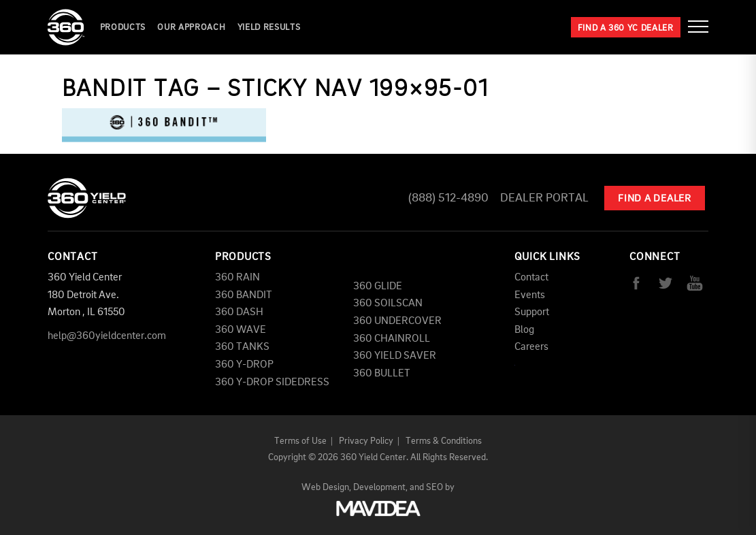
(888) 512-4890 (448, 198)
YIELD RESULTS (269, 28)
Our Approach (191, 28)
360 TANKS (242, 347)
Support (532, 312)
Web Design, (326, 487)
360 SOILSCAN (388, 304)
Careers (531, 347)
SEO (434, 487)
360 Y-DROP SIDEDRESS (272, 383)
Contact (531, 278)
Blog (524, 330)
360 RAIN (237, 278)
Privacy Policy (366, 441)
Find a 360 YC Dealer (626, 28)
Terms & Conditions (444, 441)
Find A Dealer (655, 199)
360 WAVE (241, 330)
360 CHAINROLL (392, 339)
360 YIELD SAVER (395, 356)
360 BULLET (382, 374)
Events (530, 295)
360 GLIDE (378, 287)
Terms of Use (300, 441)
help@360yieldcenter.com (107, 336)
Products (123, 28)
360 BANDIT (244, 295)
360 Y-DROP (244, 365)
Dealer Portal (544, 198)
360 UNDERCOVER (397, 321)
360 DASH (239, 312)
